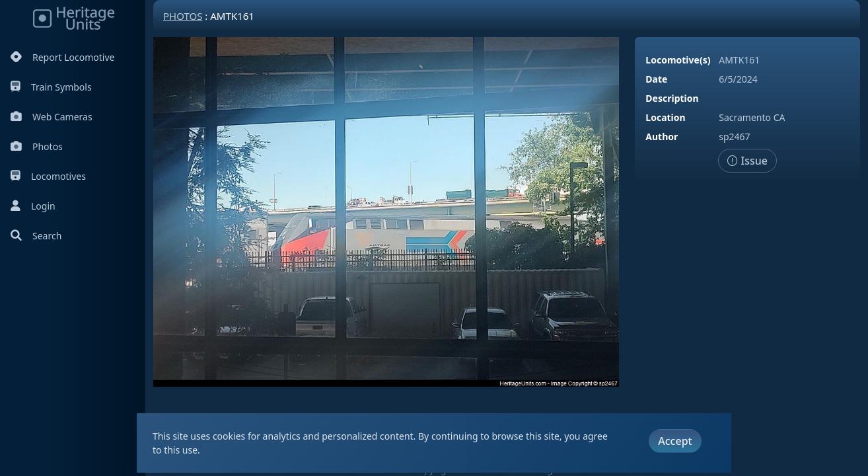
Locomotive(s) (678, 60)
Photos (37, 146)
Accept (675, 441)
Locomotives (48, 176)
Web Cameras (52, 117)
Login (33, 206)
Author (662, 137)
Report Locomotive (62, 57)
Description (672, 98)
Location (665, 117)
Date (656, 79)
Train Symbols (51, 87)
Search (36, 236)
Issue (747, 161)
